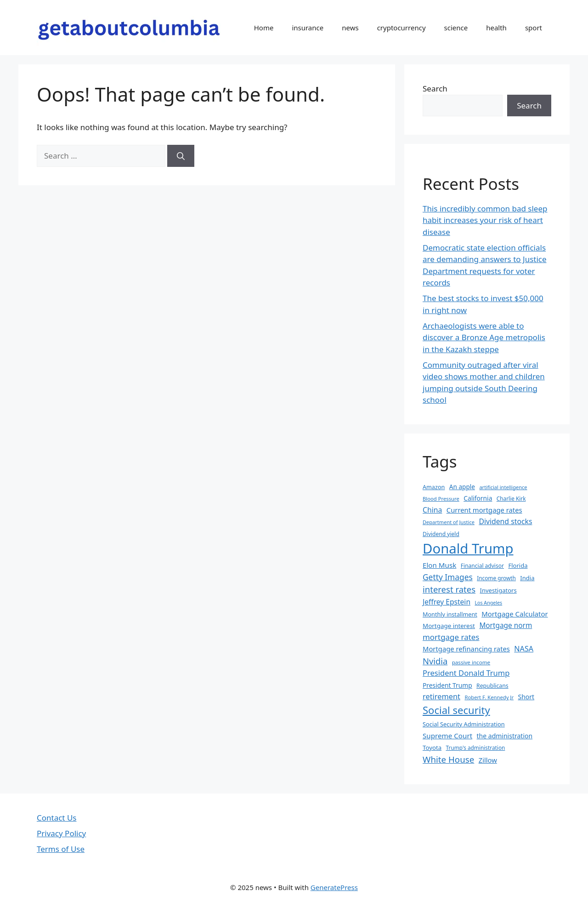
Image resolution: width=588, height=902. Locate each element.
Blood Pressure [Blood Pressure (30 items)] (441, 499)
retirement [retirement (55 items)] (441, 696)
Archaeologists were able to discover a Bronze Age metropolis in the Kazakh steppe (484, 337)
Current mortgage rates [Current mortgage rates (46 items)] (484, 510)
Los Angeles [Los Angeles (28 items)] (488, 603)
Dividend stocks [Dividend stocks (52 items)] (505, 521)
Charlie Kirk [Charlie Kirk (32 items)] (511, 498)
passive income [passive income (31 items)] (471, 662)
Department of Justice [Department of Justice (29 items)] (449, 522)
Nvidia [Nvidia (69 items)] (435, 661)
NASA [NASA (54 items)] (524, 649)
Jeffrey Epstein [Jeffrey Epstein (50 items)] (447, 602)
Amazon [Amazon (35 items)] (434, 487)
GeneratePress (334, 887)
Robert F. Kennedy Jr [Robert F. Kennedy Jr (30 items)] (489, 697)
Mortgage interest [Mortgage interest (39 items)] (449, 626)
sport (534, 28)
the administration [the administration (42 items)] (505, 736)
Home (264, 28)
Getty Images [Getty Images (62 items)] (448, 577)
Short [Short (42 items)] (526, 697)
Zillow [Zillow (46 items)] (488, 760)
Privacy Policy (61, 833)
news (350, 28)
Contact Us (57, 818)
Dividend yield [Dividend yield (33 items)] (441, 534)
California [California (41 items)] (478, 498)
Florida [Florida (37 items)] (518, 565)
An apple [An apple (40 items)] (462, 487)
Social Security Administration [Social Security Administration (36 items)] (464, 724)
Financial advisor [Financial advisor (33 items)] (482, 566)
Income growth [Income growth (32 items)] (496, 578)
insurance (308, 28)
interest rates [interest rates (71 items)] (449, 589)
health (496, 28)
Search (435, 88)
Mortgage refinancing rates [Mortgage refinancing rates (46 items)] (466, 649)
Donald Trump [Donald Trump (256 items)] (468, 548)
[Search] (181, 156)
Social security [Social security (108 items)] (456, 710)
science (456, 28)
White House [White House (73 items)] (448, 759)
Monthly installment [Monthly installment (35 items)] (450, 614)
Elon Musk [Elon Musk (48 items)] (439, 565)
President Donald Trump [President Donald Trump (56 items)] (466, 673)
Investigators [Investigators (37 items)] (498, 590)
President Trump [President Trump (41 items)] (447, 685)
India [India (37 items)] (527, 578)
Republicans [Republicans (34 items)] (492, 686)
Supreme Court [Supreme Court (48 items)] (447, 736)
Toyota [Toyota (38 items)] (432, 748)
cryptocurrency (401, 28)
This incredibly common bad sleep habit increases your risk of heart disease (485, 220)
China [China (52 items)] (432, 510)
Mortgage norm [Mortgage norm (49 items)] (506, 625)
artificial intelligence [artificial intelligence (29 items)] (503, 487)
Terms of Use (61, 849)
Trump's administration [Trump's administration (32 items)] (476, 748)
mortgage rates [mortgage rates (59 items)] (451, 637)
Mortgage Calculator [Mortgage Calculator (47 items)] (514, 614)
